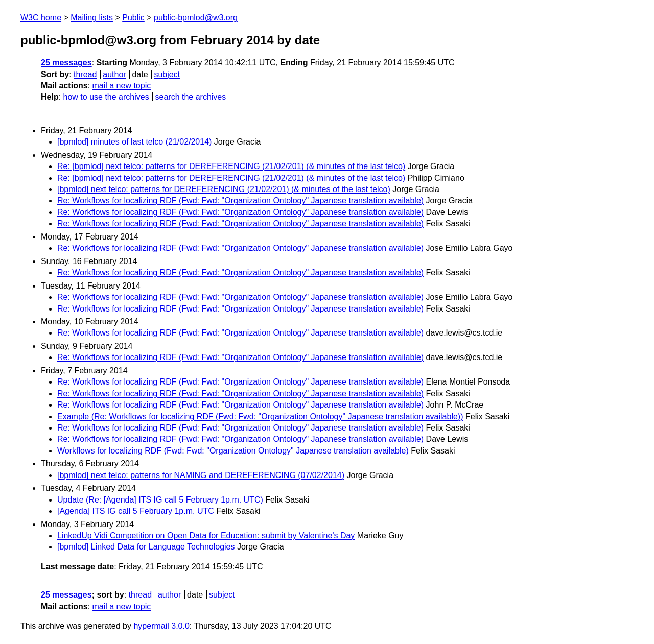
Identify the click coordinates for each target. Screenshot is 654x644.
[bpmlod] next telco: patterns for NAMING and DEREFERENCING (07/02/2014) (201, 475)
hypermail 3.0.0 (161, 626)
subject (167, 74)
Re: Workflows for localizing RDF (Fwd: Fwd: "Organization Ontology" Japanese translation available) (240, 200)
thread (85, 74)
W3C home (41, 18)
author (114, 74)
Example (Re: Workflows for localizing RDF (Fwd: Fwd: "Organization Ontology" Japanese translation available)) (260, 416)
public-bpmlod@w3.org (196, 18)
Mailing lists (92, 18)
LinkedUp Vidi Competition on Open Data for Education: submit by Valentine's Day (206, 535)
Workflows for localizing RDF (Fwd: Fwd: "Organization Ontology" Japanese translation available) (233, 451)
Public (133, 18)
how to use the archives (106, 97)
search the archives (191, 97)
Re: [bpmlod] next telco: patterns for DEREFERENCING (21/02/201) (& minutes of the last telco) (231, 166)
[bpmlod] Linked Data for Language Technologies (146, 547)
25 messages (66, 63)
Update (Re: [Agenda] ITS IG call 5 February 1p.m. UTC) (160, 500)
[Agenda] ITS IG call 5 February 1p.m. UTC (136, 511)
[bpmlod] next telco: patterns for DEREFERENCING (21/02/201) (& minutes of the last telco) (224, 189)
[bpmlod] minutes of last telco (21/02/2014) (134, 142)
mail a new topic (121, 86)
